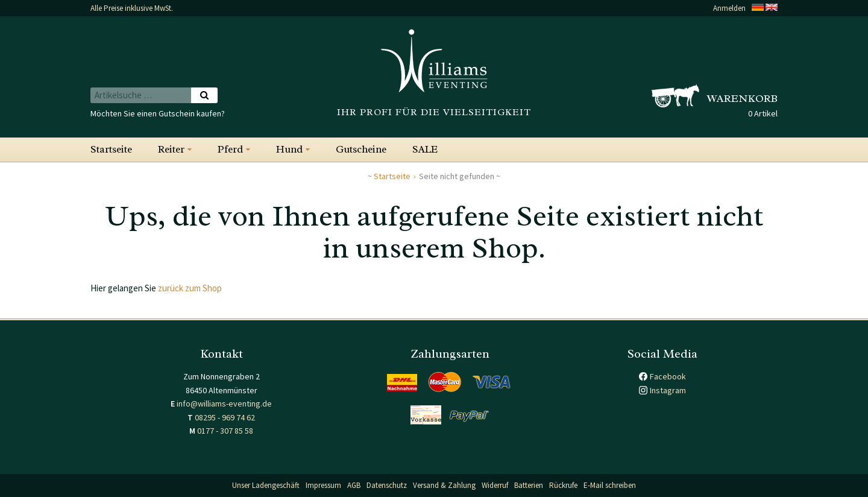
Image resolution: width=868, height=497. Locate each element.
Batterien (529, 485)
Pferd (230, 149)
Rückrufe (563, 485)
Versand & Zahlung (444, 485)
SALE (425, 149)
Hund (289, 149)
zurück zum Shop (190, 288)
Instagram (668, 390)
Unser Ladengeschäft (266, 485)
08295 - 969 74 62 (225, 417)
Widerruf (495, 485)
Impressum (323, 485)
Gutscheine (361, 149)
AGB (354, 485)
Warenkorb (742, 98)
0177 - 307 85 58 (225, 431)
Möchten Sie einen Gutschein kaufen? (158, 113)
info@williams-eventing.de (224, 404)
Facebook (668, 376)
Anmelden (729, 8)
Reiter (171, 149)
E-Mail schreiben (610, 485)
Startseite (111, 149)
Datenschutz (387, 485)
